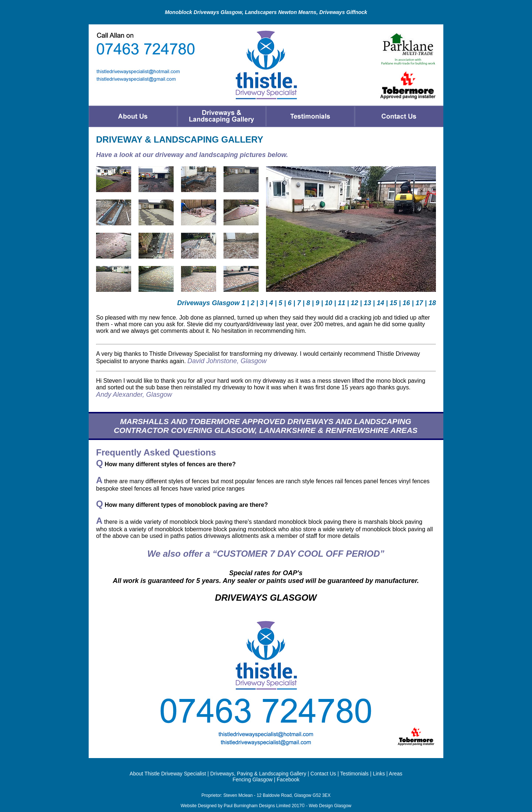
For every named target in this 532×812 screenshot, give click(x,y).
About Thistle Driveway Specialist (168, 774)
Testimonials (354, 774)
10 (328, 303)
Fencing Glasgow (252, 779)
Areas (396, 774)
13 (368, 303)
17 (419, 303)
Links (379, 774)
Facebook (288, 779)
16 (406, 303)
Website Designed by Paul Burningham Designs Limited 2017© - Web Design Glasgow (266, 806)
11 (341, 303)
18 (432, 303)
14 (381, 303)
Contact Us (323, 774)
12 (355, 303)
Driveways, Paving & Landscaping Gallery (258, 774)
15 (393, 303)
